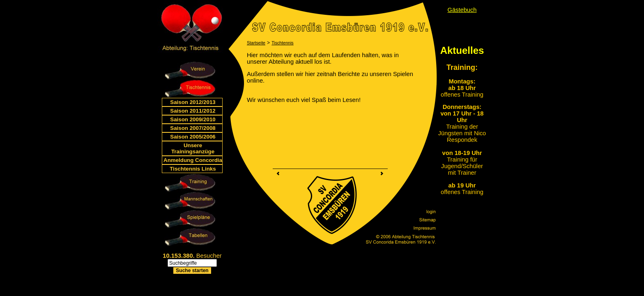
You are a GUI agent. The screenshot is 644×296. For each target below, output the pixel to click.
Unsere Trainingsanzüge (193, 148)
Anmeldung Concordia (193, 160)
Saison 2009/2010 (193, 119)
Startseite (256, 43)
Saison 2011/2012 (193, 111)
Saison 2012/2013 (193, 102)
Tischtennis (283, 43)
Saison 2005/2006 (193, 137)
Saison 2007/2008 (193, 128)
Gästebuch (462, 10)
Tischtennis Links (193, 169)
